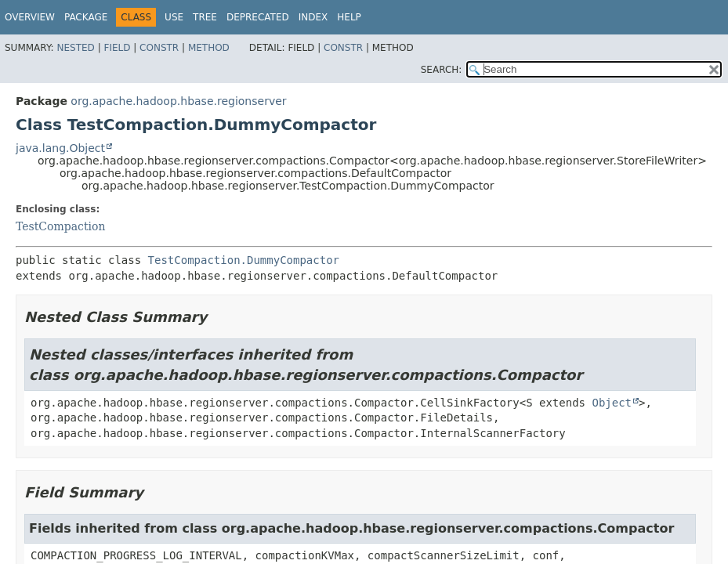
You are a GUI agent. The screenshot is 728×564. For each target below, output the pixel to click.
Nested (75, 48)
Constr (159, 48)
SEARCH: (442, 70)
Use (174, 17)
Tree (205, 17)
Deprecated (258, 17)
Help (349, 17)
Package (86, 17)
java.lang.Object (60, 148)
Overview (30, 17)
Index (313, 17)
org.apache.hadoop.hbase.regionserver (178, 101)
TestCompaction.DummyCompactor (244, 260)
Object (612, 403)
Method (209, 48)
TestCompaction (60, 226)
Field (117, 48)
